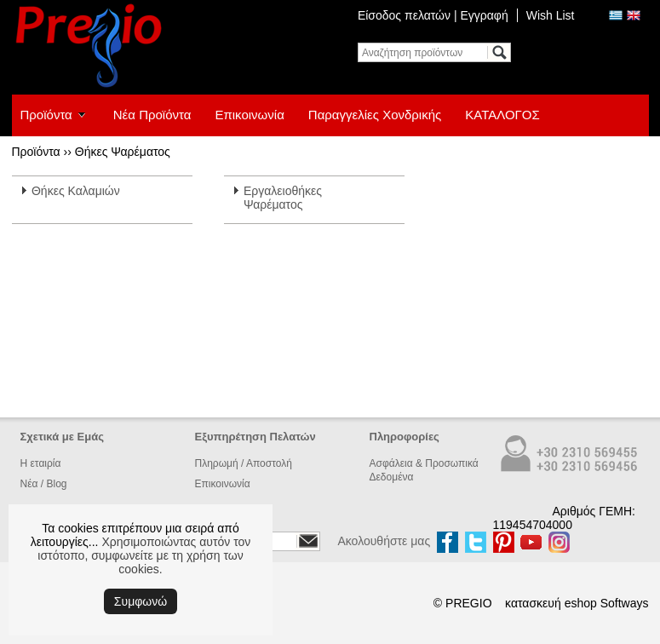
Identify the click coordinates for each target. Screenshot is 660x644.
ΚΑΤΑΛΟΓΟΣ (502, 115)
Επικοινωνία (249, 115)
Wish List (551, 15)
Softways (625, 603)
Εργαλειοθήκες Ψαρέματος (283, 198)
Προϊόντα (46, 115)
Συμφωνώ (141, 601)
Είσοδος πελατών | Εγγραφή (433, 15)
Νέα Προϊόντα (152, 115)
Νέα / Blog (44, 484)
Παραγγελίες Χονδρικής (375, 115)
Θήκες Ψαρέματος (123, 152)
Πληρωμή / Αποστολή (244, 463)
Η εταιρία (41, 463)
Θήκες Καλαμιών (76, 191)
